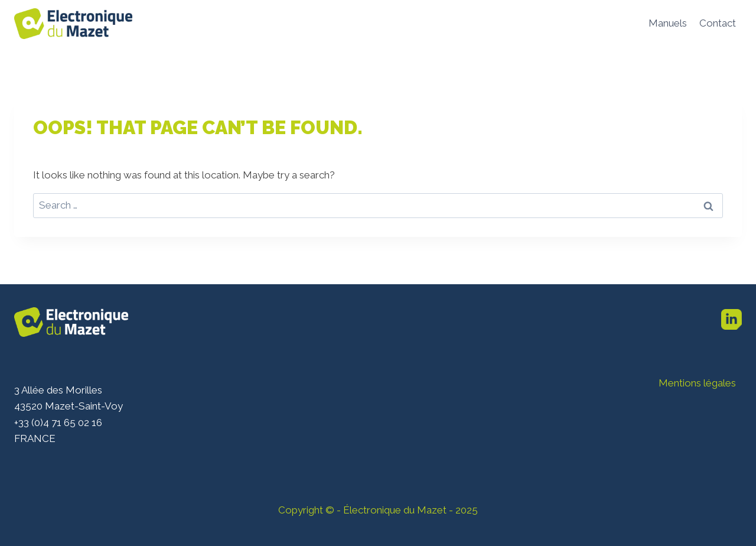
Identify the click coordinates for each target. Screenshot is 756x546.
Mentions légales (697, 383)
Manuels (668, 23)
